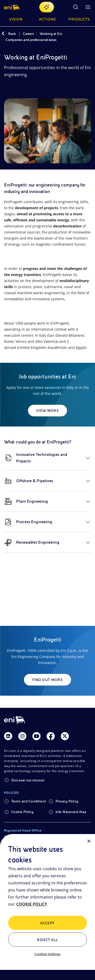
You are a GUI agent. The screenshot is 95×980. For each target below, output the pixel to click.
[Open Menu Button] (88, 7)
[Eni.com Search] (76, 7)
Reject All (48, 940)
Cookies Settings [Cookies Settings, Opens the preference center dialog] (47, 954)
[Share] (7, 89)
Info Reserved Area (71, 812)
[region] (48, 907)
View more (48, 411)
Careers (28, 34)
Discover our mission (28, 780)
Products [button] (79, 19)
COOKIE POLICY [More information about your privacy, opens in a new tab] (32, 904)
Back (12, 34)
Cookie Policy (22, 812)
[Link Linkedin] (8, 736)
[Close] (89, 841)
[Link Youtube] (36, 736)
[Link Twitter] (65, 736)
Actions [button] (48, 19)
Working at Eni (51, 34)
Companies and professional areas (31, 40)
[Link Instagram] (22, 736)
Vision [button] (16, 19)
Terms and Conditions (29, 801)
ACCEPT (48, 923)
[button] (12, 7)
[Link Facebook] (51, 736)
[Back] (3, 34)
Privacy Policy (67, 801)
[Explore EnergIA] (47, 7)
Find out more (48, 680)
